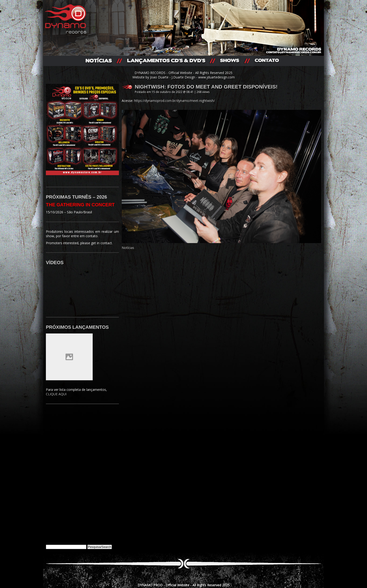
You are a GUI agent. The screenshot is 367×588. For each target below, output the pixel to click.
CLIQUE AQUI (56, 394)
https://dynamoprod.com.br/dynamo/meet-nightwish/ (174, 101)
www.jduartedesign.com (217, 77)
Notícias (128, 248)
